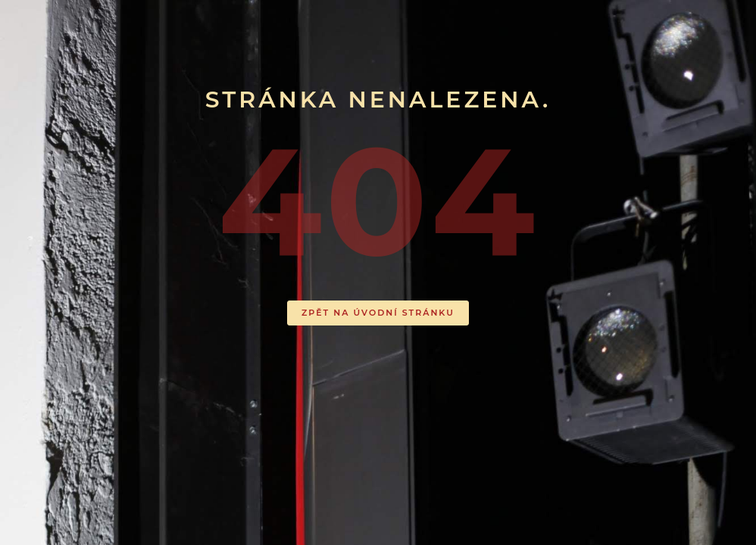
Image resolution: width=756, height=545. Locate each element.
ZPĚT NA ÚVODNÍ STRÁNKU (378, 313)
